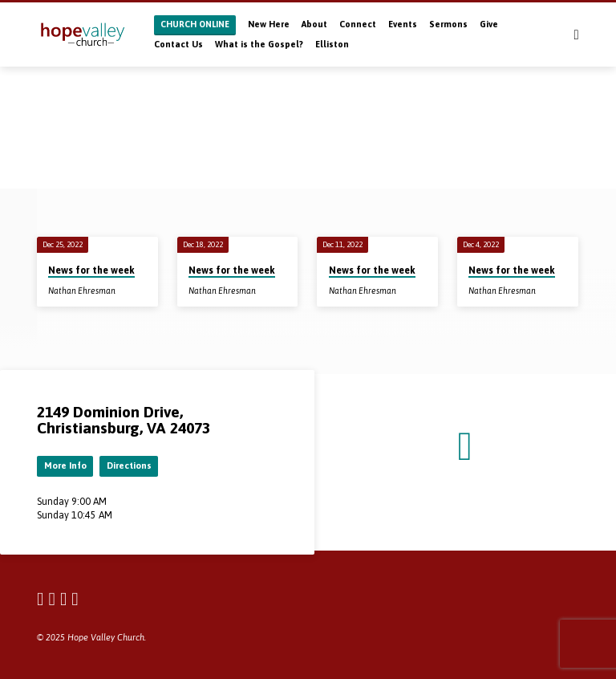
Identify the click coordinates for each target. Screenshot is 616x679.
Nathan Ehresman (82, 291)
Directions (129, 466)
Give (489, 24)
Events (403, 24)
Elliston (332, 44)
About (314, 24)
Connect (358, 24)
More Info (65, 466)
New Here (269, 24)
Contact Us (178, 44)
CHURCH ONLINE (195, 24)
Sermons (448, 24)
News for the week (91, 270)
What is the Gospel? (259, 44)
